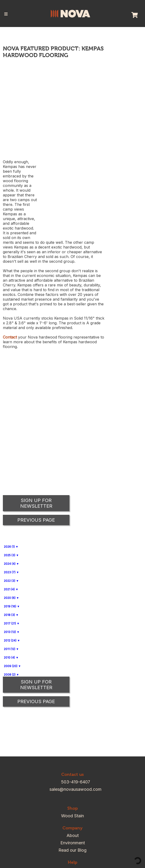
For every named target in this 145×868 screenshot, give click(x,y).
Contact (10, 337)
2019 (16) (10, 606)
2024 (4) (10, 564)
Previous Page (36, 701)
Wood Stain (72, 816)
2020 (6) (10, 598)
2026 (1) (9, 547)
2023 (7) (10, 572)
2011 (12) (10, 649)
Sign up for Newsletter (36, 685)
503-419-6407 (76, 782)
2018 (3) (9, 615)
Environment (73, 843)
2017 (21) (10, 623)
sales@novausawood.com (75, 789)
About (73, 835)
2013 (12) (10, 632)
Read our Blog (72, 850)
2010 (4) (9, 658)
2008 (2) (10, 675)
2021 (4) (9, 589)
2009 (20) (11, 666)
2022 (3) (10, 581)
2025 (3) (10, 555)
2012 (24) (10, 640)
